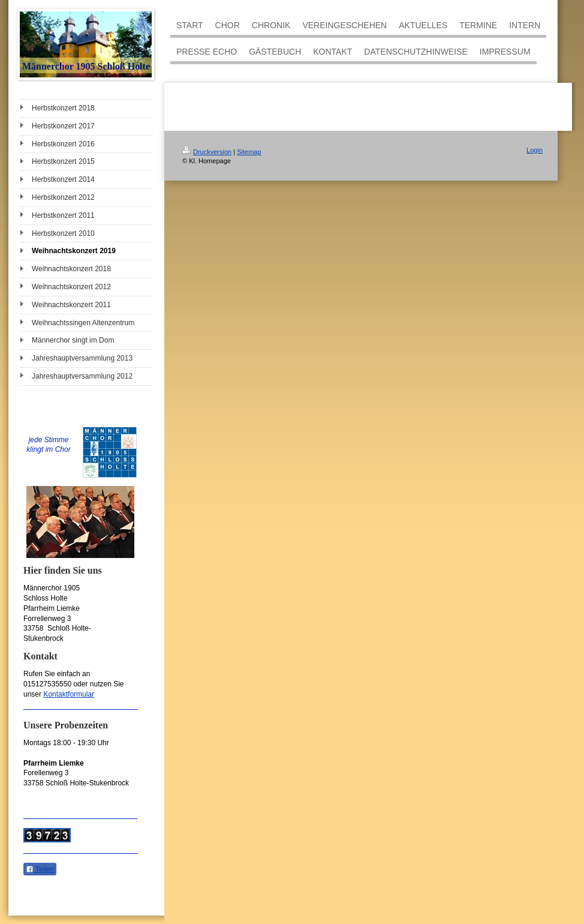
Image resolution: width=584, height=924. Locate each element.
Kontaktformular (69, 694)
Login (535, 150)
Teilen (40, 869)
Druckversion (207, 152)
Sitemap (249, 152)
